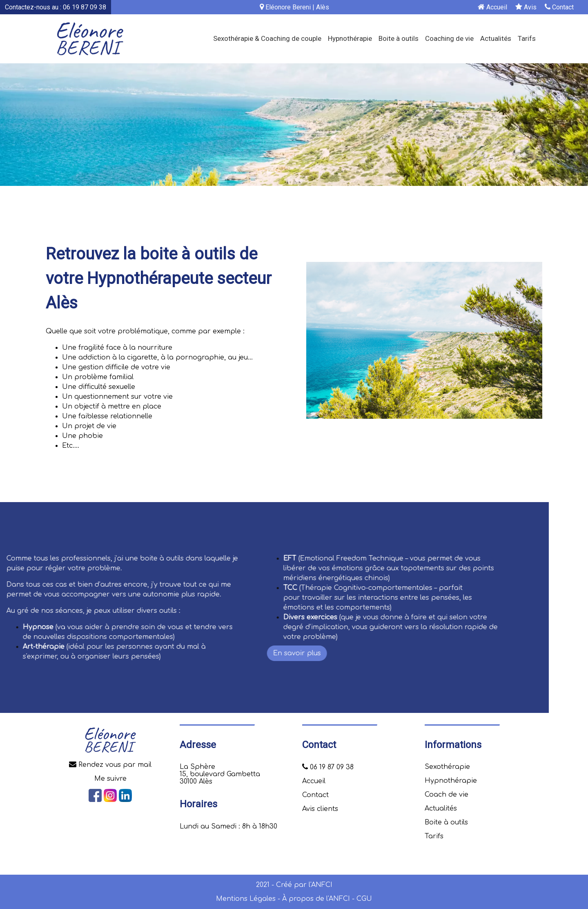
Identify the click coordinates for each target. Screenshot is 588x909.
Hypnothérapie (350, 38)
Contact (559, 7)
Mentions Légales (246, 899)
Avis (526, 7)
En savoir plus (30, 653)
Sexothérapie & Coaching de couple (267, 38)
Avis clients (320, 809)
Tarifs (527, 38)
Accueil (492, 7)
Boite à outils (399, 38)
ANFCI (322, 885)
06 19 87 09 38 (328, 767)
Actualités (496, 38)
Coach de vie (447, 795)
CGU (364, 899)
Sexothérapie (447, 767)
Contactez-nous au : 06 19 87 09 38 (56, 7)
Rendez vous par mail (110, 765)
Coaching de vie (449, 38)
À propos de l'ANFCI (316, 899)
